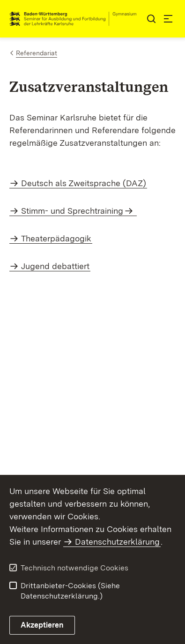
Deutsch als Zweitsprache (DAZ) (84, 183)
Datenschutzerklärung (117, 542)
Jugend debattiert (55, 266)
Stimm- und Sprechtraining (72, 211)
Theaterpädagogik (56, 238)
